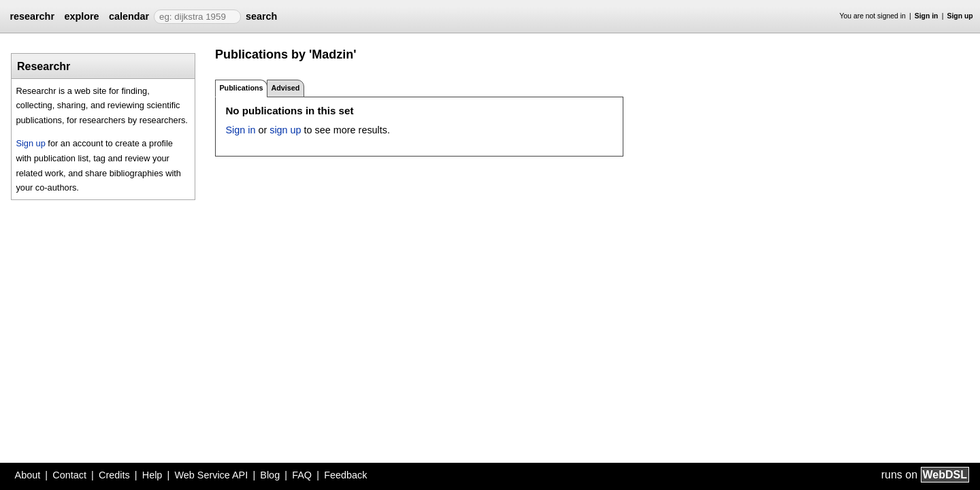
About (28, 475)
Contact (69, 475)
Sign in (927, 16)
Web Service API (211, 475)
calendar (129, 16)
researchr (32, 16)
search (261, 16)
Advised (285, 88)
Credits (114, 475)
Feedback (345, 475)
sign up (285, 130)
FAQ (302, 475)
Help (152, 475)
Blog (270, 475)
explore (81, 16)
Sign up (960, 16)
